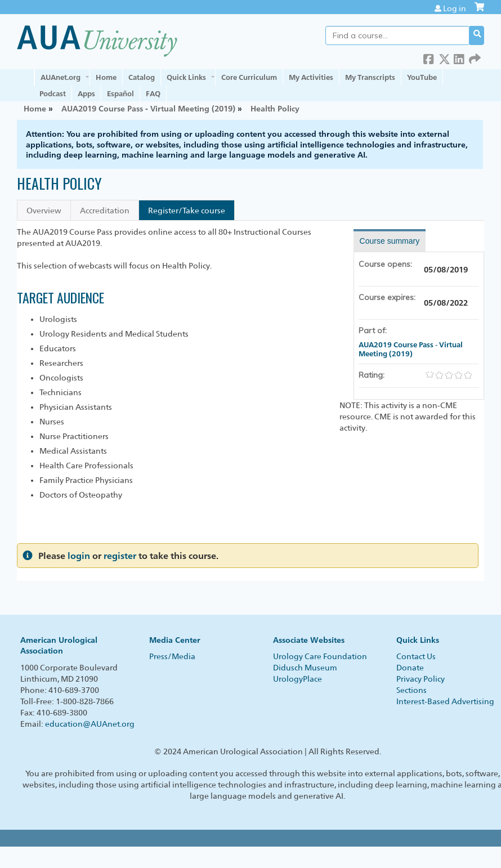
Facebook (429, 57)
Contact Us (416, 656)
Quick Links (186, 77)
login (79, 556)
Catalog (142, 77)
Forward (475, 57)
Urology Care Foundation (320, 656)
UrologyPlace (298, 679)
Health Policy (275, 108)
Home (106, 77)
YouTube (422, 77)
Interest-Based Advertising (445, 701)
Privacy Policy (421, 679)
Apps (86, 93)
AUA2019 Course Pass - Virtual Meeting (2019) (148, 108)
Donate (410, 668)
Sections (411, 690)
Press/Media (172, 656)
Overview (44, 211)
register (120, 556)
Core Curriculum (249, 77)
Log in (455, 8)
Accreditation (105, 211)
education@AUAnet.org (90, 724)
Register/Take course (187, 211)
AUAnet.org (61, 77)
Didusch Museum (305, 668)
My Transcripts (370, 77)
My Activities (311, 77)
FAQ (153, 93)
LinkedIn (459, 57)
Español (120, 93)
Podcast (53, 93)
